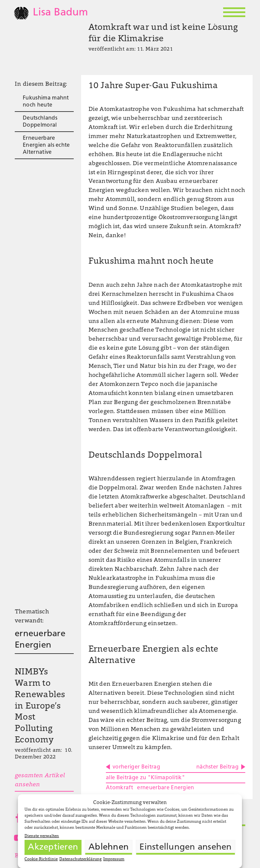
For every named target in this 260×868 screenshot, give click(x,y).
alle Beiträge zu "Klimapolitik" (145, 778)
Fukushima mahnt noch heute (46, 102)
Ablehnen (109, 847)
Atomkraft (119, 788)
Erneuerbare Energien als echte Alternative (46, 145)
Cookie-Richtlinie (41, 859)
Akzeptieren (53, 847)
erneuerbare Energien (40, 640)
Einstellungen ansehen (185, 847)
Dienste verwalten (42, 836)
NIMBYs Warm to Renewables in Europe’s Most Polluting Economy (40, 706)
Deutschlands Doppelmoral (40, 122)
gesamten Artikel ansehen (40, 780)
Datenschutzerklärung (80, 859)
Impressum (114, 859)
